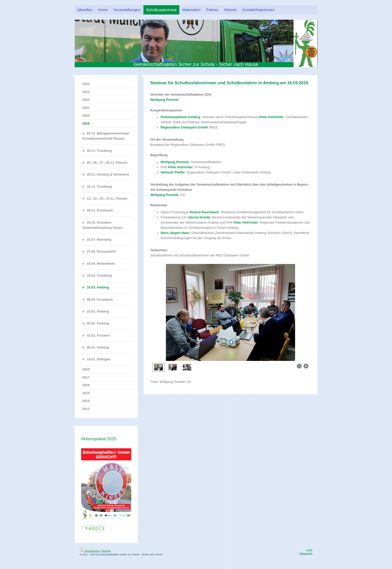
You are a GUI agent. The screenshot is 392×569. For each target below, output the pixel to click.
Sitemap (106, 551)
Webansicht (306, 553)
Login (309, 550)
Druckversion (90, 551)
